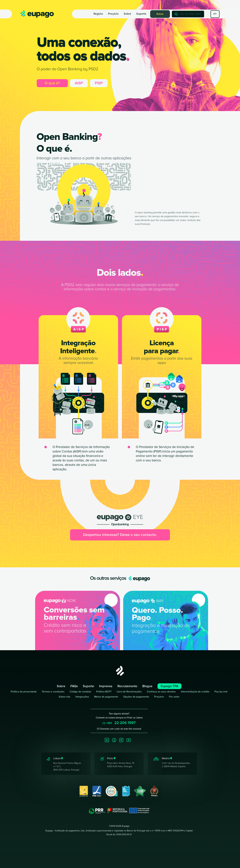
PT (215, 14)
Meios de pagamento (106, 697)
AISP (79, 83)
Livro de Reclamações (129, 692)
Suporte (141, 14)
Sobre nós (65, 697)
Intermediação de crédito (195, 692)
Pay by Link (221, 692)
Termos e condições (53, 692)
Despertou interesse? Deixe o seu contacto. (120, 535)
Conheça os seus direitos (161, 692)
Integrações (82, 697)
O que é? (52, 83)
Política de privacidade (24, 692)
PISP (99, 83)
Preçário (113, 14)
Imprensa (106, 686)
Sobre (127, 14)
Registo (98, 14)
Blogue (147, 686)
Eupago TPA (169, 686)
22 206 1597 (188, 14)
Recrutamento (127, 686)
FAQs (74, 686)
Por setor (174, 697)
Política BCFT (104, 692)
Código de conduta (80, 692)
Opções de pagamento (136, 697)
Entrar (160, 14)
